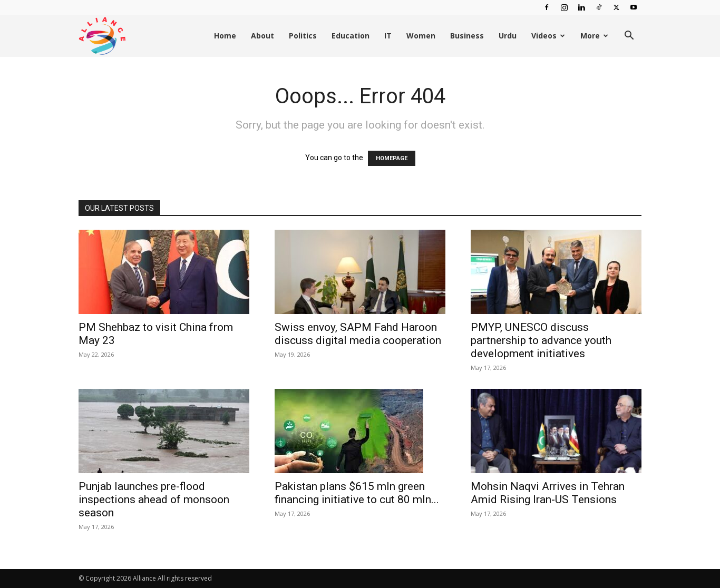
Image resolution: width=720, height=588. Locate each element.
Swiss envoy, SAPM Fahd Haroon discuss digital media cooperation (358, 334)
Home (225, 36)
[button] (629, 37)
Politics (303, 36)
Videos (548, 36)
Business (467, 36)
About (262, 36)
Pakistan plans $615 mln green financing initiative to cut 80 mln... (357, 493)
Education (351, 36)
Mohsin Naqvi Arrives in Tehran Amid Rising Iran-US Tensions (548, 493)
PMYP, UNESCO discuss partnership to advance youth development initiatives (541, 340)
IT (388, 36)
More (594, 36)
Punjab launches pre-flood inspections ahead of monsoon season (154, 499)
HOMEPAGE (392, 158)
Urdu (508, 36)
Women (421, 36)
